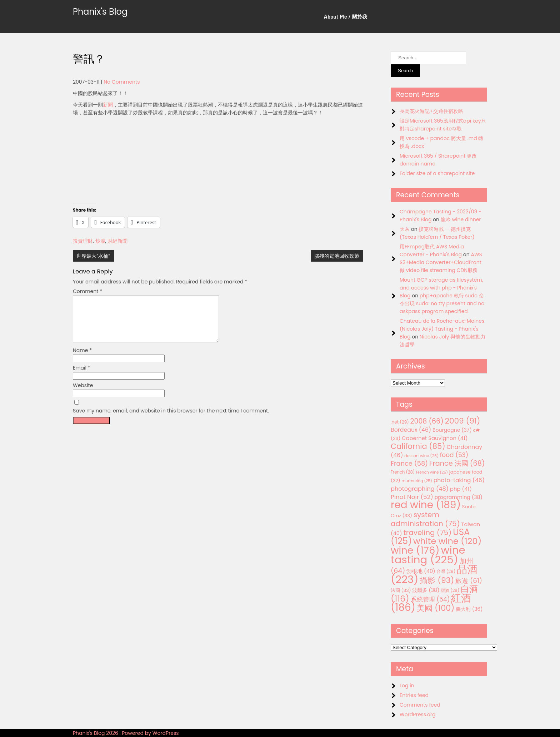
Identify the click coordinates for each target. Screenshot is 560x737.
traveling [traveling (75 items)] (427, 533)
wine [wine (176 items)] (415, 550)
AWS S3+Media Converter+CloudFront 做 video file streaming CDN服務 (441, 262)
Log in (407, 686)
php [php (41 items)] (461, 489)
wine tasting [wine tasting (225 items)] (428, 555)
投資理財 (83, 241)
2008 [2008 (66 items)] (427, 421)
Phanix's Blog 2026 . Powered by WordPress (126, 733)
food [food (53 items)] (454, 455)
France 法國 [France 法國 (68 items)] (457, 463)
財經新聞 (117, 241)
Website (83, 394)
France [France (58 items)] (409, 463)
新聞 (108, 105)
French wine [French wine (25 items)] (432, 472)
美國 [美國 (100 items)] (436, 608)
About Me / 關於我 (346, 17)
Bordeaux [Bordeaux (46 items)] (411, 430)
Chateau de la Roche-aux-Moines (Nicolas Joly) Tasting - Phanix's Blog (442, 329)
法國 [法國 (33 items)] (401, 590)
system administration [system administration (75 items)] (425, 519)
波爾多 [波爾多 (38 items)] (426, 590)
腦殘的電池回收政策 (337, 256)
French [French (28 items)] (403, 472)
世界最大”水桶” (93, 256)
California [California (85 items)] (418, 446)
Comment (87, 291)
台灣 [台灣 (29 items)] (446, 571)
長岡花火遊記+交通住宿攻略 (431, 111)
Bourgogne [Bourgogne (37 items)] (452, 430)
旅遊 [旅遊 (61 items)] (469, 581)
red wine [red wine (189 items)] (426, 505)
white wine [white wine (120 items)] (447, 541)
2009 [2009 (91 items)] (463, 421)
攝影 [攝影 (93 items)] (437, 580)
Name (82, 359)
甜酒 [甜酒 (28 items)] (450, 590)
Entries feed (414, 695)
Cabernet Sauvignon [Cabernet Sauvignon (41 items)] (435, 438)
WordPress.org (418, 714)
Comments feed (420, 705)
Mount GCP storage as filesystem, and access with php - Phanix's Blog (441, 288)
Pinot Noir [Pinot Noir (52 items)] (412, 497)
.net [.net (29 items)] (400, 422)
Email (82, 376)
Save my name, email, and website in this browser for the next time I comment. (171, 419)
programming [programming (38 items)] (459, 497)
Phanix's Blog (100, 12)
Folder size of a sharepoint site (437, 173)
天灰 (405, 229)
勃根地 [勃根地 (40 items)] (421, 571)
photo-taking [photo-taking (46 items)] (459, 480)
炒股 (100, 241)
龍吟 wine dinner (461, 219)
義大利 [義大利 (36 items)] (469, 609)
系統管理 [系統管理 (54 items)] (430, 599)
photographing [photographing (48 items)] (420, 489)
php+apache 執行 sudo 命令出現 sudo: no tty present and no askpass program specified (442, 303)
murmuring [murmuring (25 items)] (417, 481)
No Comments (122, 82)
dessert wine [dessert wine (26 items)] (421, 456)
